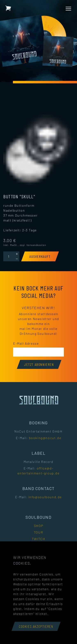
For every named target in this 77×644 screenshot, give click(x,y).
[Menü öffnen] (68, 9)
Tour (38, 532)
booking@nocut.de (45, 438)
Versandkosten (36, 245)
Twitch (39, 539)
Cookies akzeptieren (36, 626)
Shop (38, 526)
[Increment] (17, 254)
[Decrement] (17, 259)
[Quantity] (9, 256)
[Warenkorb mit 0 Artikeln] (8, 8)
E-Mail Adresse (26, 343)
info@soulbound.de (45, 497)
